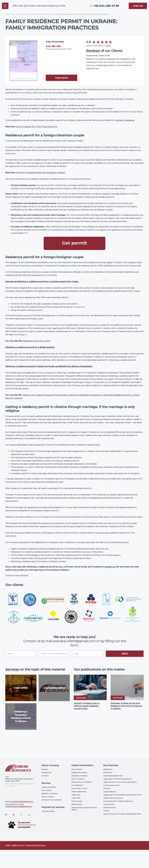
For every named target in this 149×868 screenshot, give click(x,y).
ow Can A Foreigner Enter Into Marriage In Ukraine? (41, 173)
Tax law (106, 811)
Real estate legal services (113, 776)
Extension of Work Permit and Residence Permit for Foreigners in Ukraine (126, 706)
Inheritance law (109, 807)
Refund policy (77, 804)
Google (108, 46)
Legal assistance (110, 792)
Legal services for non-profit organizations (120, 782)
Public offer (76, 798)
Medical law (108, 769)
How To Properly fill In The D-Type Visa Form (37, 127)
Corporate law (109, 804)
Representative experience (44, 14)
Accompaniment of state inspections (118, 801)
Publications (47, 773)
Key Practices (77, 769)
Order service (62, 78)
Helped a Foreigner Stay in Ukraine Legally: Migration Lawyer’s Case (87, 706)
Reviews (93, 51)
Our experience (77, 785)
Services (12, 669)
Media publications (79, 792)
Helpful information (79, 773)
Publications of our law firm (21, 14)
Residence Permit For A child (37, 341)
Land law (107, 788)
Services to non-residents (52, 800)
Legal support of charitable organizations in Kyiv (122, 795)
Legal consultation (49, 787)
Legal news (76, 795)
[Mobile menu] (5, 6)
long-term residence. (125, 120)
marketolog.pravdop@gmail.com (19, 806)
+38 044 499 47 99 (106, 6)
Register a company (50, 793)
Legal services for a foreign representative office (122, 814)
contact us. (110, 567)
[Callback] (138, 6)
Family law (108, 773)
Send (125, 654)
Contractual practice (111, 785)
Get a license (47, 790)
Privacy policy (77, 801)
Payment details (48, 811)
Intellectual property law (113, 798)
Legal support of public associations (117, 779)
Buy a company (48, 797)
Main (7, 14)
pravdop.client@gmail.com (22, 802)
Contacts (45, 776)
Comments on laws (79, 788)
